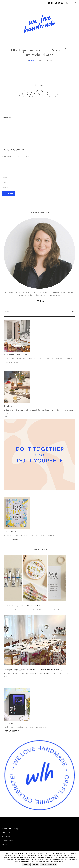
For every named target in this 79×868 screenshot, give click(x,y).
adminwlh (32, 61)
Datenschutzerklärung (10, 829)
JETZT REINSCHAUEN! (12, 539)
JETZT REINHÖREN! (11, 731)
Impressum (6, 825)
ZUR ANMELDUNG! (11, 362)
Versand (4, 844)
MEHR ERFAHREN (10, 417)
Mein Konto (6, 833)
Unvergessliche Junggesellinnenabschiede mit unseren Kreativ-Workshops (33, 670)
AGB (12, 825)
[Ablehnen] (76, 859)
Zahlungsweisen (7, 840)
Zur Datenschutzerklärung (49, 865)
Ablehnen (35, 865)
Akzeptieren (26, 865)
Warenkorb (6, 837)
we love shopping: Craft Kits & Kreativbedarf (22, 606)
